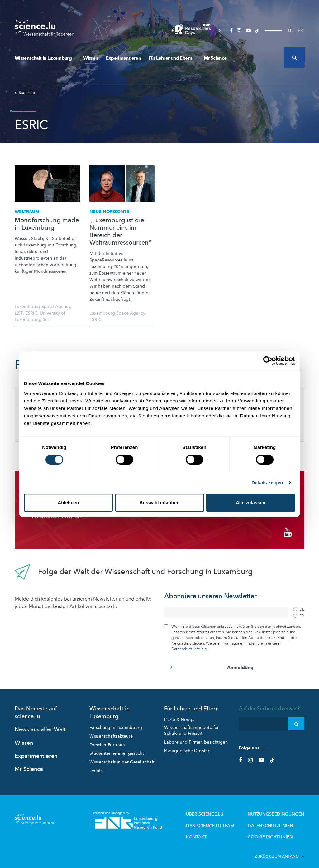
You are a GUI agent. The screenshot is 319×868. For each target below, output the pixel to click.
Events (96, 766)
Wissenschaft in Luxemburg (45, 58)
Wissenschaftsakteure (111, 732)
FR (300, 30)
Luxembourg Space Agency (42, 307)
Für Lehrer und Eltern (172, 58)
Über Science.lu (219, 809)
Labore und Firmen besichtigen (196, 738)
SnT (46, 320)
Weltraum (27, 212)
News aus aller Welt (40, 725)
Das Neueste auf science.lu (36, 708)
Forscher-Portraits (107, 740)
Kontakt (212, 830)
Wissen (90, 58)
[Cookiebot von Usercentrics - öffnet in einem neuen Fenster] (268, 361)
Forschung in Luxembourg (116, 723)
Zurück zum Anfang (280, 849)
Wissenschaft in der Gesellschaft (122, 757)
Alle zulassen (251, 502)
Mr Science (215, 58)
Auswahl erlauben (159, 502)
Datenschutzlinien (276, 820)
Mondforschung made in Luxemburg (47, 224)
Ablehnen (68, 502)
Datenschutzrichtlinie (189, 645)
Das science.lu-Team (224, 820)
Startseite (25, 93)
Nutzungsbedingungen (280, 809)
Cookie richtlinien (275, 830)
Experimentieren (123, 58)
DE (291, 30)
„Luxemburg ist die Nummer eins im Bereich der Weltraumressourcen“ (120, 232)
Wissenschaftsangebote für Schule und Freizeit (191, 726)
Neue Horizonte (109, 212)
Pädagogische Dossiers (188, 746)
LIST (19, 313)
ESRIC (31, 313)
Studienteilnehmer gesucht (117, 749)
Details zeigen (267, 483)
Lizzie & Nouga (179, 715)
